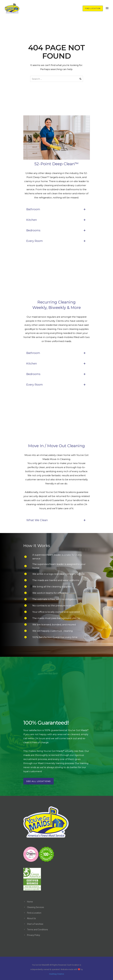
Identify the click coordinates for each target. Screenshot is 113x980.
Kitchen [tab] (57, 220)
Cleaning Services (36, 907)
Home (30, 902)
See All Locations (38, 781)
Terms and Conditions (38, 930)
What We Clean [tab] (57, 520)
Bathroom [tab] (57, 209)
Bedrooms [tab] (57, 230)
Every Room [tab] (57, 241)
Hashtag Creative (57, 974)
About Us (31, 918)
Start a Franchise (35, 924)
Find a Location (34, 913)
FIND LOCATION (93, 8)
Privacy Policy (34, 935)
